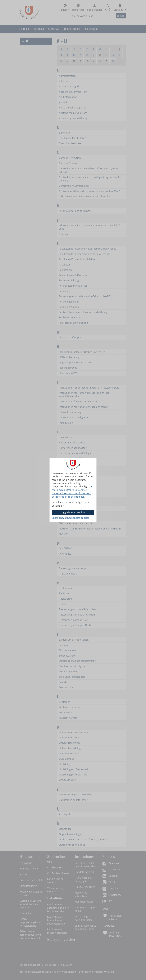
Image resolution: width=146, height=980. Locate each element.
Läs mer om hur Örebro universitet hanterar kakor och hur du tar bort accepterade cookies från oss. (72, 492)
